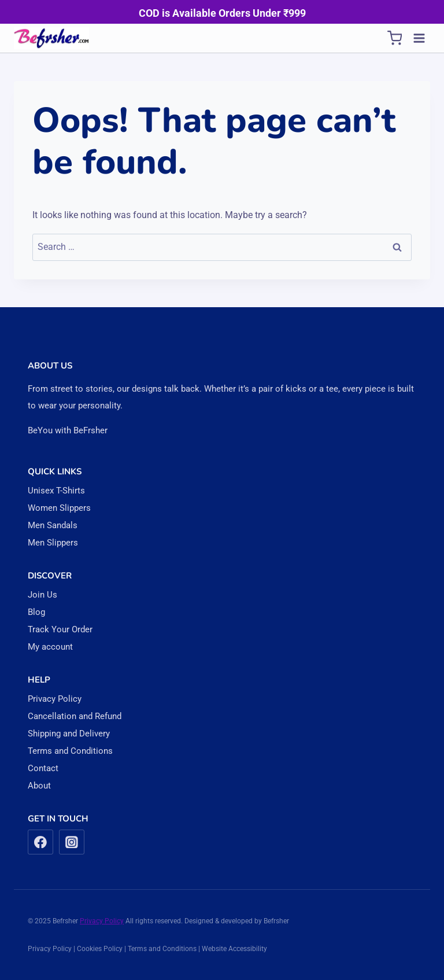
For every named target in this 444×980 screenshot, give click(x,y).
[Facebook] (40, 842)
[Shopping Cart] (395, 38)
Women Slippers (59, 508)
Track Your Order (60, 629)
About (39, 786)
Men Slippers (53, 543)
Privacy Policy (55, 699)
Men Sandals (53, 525)
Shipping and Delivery (69, 734)
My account (50, 647)
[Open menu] (419, 38)
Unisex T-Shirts (56, 491)
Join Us (42, 595)
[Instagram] (72, 842)
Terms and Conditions (70, 751)
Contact (43, 768)
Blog (36, 612)
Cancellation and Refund (75, 716)
